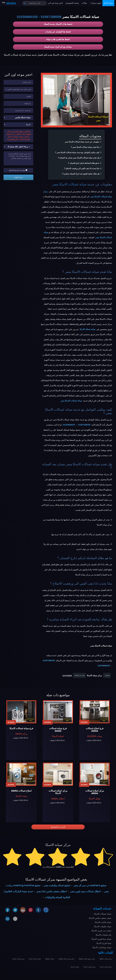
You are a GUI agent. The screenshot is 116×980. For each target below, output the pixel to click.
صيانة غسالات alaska (106, 959)
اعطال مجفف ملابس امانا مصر (52, 891)
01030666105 (27, 17)
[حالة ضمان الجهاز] (18, 147)
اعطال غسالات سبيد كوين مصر (85, 891)
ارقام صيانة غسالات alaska (66, 959)
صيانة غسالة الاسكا (88, 329)
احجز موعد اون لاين (55, 3)
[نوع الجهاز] (18, 118)
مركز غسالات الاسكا (18, 959)
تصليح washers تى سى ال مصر (90, 885)
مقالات (84, 3)
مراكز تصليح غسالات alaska (87, 959)
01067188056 (51, 17)
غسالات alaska (50, 959)
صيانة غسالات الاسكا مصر (69, 184)
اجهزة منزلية (96, 3)
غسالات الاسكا (75, 967)
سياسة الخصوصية (72, 3)
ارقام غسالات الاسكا (106, 967)
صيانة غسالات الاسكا (90, 967)
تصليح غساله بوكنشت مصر (57, 885)
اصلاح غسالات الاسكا (35, 959)
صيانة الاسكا (108, 3)
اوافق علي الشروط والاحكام (18, 170)
